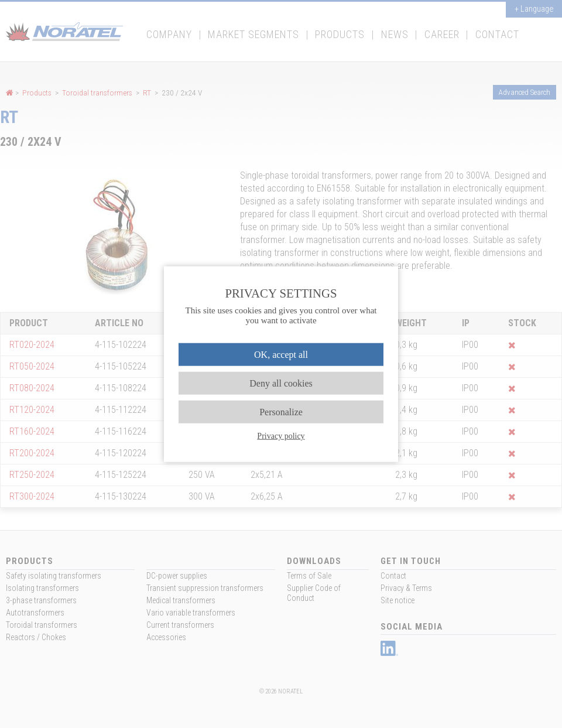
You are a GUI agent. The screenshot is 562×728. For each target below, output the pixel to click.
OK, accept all (281, 354)
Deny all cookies (281, 383)
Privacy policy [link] (281, 436)
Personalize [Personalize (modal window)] (281, 412)
